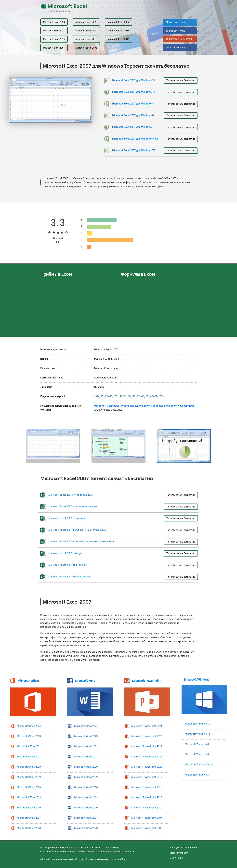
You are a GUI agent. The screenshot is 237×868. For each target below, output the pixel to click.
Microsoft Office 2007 (29, 818)
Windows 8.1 (131, 406)
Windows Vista (175, 406)
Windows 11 (101, 406)
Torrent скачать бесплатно (181, 80)
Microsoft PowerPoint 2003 (147, 828)
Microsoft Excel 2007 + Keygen (66, 553)
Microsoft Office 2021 (29, 757)
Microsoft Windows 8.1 (198, 754)
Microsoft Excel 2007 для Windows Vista (135, 139)
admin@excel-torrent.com (183, 848)
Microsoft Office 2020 (29, 767)
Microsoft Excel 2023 (86, 22)
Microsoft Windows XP (198, 775)
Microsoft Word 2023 (86, 736)
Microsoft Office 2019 (29, 777)
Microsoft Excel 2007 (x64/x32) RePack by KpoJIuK (77, 530)
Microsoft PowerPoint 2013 (147, 797)
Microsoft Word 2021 (86, 757)
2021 (116, 396)
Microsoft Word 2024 (86, 726)
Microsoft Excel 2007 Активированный (71, 495)
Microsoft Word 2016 (86, 787)
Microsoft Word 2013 (86, 797)
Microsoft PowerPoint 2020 (147, 767)
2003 (161, 396)
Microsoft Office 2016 (29, 787)
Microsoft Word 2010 (86, 808)
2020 (122, 396)
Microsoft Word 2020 (86, 767)
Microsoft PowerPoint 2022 (147, 746)
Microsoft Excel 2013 (86, 39)
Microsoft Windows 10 (197, 724)
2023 (103, 396)
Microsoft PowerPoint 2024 (147, 726)
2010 (148, 396)
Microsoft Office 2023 (29, 736)
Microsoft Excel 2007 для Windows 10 (133, 92)
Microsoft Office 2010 (29, 808)
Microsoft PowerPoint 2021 (147, 757)
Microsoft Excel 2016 (54, 39)
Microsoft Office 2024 (29, 726)
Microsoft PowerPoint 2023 (147, 736)
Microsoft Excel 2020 (86, 31)
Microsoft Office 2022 (29, 746)
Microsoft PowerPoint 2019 (147, 777)
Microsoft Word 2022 (86, 746)
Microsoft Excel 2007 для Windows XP (134, 150)
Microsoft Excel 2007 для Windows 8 (133, 115)
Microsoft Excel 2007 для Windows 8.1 (134, 104)
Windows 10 (116, 406)
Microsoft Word (175, 31)
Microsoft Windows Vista (199, 765)
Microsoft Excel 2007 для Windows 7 (133, 127)
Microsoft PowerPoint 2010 (147, 808)
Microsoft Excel (64, 6)
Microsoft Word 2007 (86, 818)
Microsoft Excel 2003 (86, 48)
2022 (110, 396)
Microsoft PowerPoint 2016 (147, 787)
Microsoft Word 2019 (86, 777)
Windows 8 (145, 406)
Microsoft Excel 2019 (118, 31)
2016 (135, 396)
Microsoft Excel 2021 (54, 31)
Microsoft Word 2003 (86, 828)
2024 (97, 396)
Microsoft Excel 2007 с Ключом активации (73, 507)
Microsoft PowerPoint (179, 39)
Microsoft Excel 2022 (118, 22)
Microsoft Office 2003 (29, 828)
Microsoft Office (176, 23)
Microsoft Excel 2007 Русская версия (70, 577)
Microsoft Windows (176, 47)
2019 (129, 396)
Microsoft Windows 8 (197, 744)
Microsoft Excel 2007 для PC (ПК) (67, 565)
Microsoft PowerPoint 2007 (147, 818)
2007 (155, 396)
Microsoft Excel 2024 (54, 22)
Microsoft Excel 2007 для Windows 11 (133, 80)
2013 (142, 396)
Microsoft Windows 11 (197, 734)
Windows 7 (159, 406)
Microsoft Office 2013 (29, 797)
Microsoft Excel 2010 (118, 39)
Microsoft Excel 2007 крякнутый (67, 518)
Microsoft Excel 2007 (54, 48)
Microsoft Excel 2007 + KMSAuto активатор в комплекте (81, 542)
